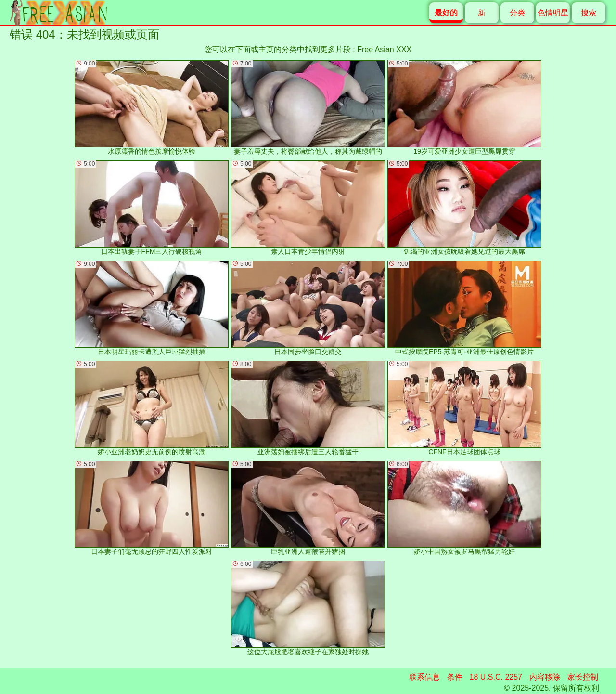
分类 (517, 13)
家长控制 (583, 677)
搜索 (589, 13)
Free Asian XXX (384, 49)
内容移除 (545, 677)
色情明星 (553, 13)
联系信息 (424, 677)
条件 (455, 677)
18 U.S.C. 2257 (496, 677)
